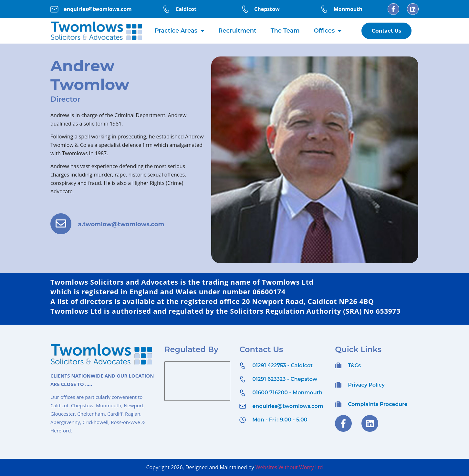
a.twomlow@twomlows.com (125, 226)
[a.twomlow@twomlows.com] (63, 226)
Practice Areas (179, 31)
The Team (285, 31)
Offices (328, 31)
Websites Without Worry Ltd (289, 467)
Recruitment (237, 31)
